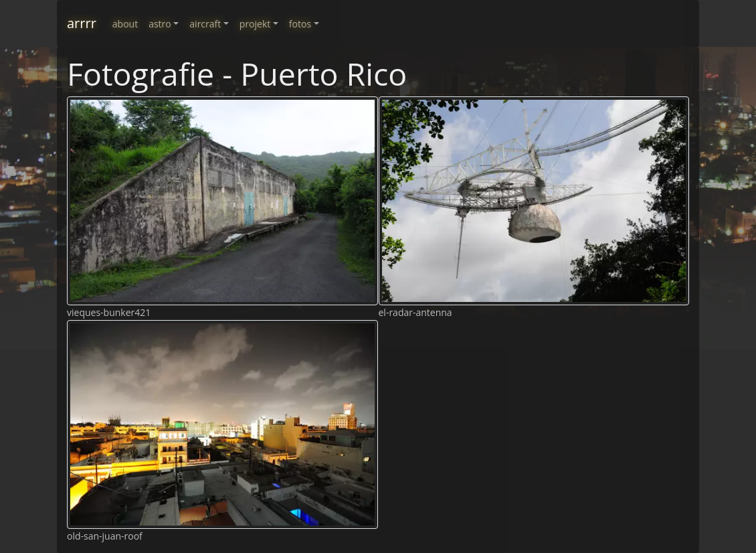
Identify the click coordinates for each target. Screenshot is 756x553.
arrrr (82, 23)
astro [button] (160, 24)
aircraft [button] (205, 24)
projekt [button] (255, 24)
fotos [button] (300, 24)
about (125, 24)
